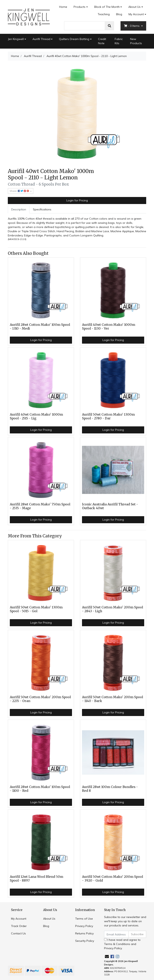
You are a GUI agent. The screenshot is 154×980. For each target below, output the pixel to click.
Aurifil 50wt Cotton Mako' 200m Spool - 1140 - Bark (112, 699)
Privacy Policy (84, 926)
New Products (136, 41)
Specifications (42, 209)
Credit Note (102, 41)
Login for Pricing (77, 200)
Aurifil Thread (41, 39)
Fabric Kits (119, 41)
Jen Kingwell (16, 39)
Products (80, 7)
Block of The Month (107, 7)
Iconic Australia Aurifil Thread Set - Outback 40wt (110, 506)
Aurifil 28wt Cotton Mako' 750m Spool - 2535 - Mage (40, 506)
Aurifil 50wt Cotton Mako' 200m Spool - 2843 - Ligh (112, 609)
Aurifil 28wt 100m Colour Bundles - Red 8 (110, 789)
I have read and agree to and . (122, 944)
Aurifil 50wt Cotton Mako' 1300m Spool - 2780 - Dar (108, 416)
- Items (132, 26)
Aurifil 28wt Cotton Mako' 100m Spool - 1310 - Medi (40, 327)
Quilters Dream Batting (74, 39)
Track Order (19, 926)
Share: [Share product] (20, 191)
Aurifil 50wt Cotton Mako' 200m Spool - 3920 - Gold (112, 879)
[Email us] (107, 956)
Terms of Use (84, 919)
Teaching (104, 14)
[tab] (19, 209)
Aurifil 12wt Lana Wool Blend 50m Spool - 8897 (36, 879)
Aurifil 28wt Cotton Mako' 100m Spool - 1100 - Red (40, 789)
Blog (119, 14)
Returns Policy (84, 933)
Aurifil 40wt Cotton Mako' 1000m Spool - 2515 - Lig (36, 416)
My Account (19, 919)
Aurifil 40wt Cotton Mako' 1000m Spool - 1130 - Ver (109, 327)
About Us (134, 7)
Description (19, 209)
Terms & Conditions (117, 944)
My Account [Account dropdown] (136, 14)
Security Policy (85, 941)
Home (63, 7)
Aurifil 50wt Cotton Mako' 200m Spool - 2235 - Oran (40, 699)
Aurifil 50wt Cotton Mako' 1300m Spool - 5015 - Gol (36, 609)
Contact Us (18, 933)
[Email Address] (116, 934)
